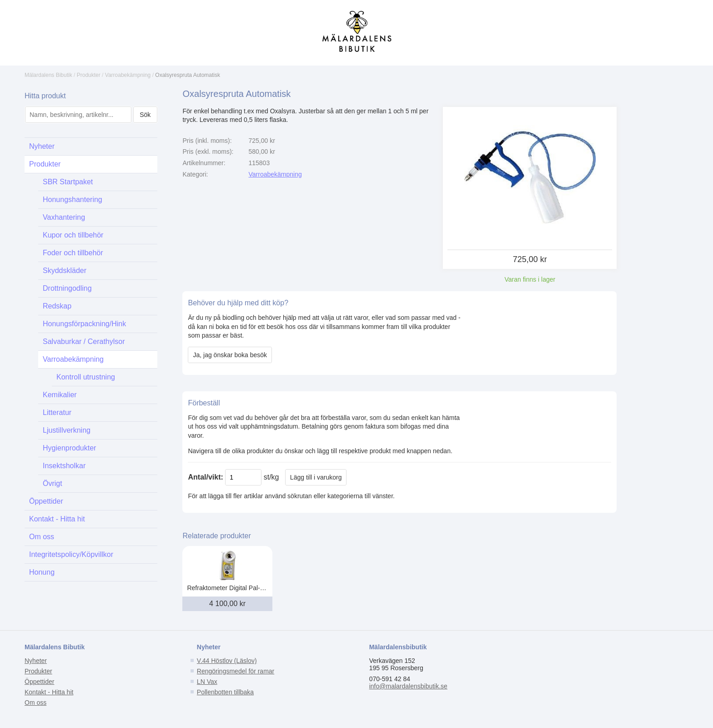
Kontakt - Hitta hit (57, 519)
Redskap (57, 306)
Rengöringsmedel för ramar (236, 671)
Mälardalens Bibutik (48, 75)
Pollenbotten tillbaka (225, 692)
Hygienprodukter (69, 448)
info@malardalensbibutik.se (408, 686)
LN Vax (207, 682)
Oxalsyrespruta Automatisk (188, 75)
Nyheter (42, 146)
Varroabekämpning (128, 75)
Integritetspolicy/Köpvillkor (71, 554)
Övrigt (53, 483)
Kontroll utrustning (86, 377)
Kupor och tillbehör (73, 235)
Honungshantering (73, 200)
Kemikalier (60, 395)
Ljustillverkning (67, 430)
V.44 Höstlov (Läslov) (227, 661)
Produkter (89, 75)
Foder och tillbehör (73, 253)
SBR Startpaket (68, 182)
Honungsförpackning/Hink (84, 324)
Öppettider (46, 501)
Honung (42, 572)
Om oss (42, 537)
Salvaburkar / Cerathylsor (84, 341)
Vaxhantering (64, 217)
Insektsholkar (64, 466)
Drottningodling (67, 288)
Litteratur (57, 412)
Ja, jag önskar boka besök (230, 355)
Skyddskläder (65, 270)
